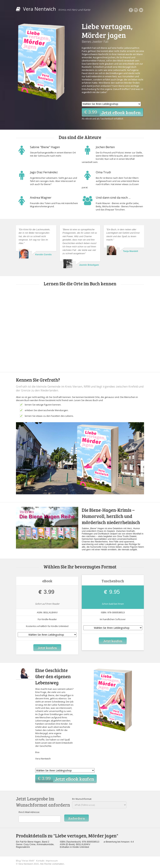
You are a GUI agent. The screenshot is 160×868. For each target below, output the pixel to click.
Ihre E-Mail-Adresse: (29, 812)
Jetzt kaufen (47, 648)
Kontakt (40, 861)
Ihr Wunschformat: (82, 799)
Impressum (52, 861)
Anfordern (76, 818)
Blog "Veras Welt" (25, 861)
